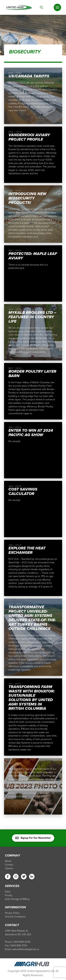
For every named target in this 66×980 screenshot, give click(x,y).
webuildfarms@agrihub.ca (25, 949)
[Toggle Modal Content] (42, 7)
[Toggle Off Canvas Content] (57, 7)
